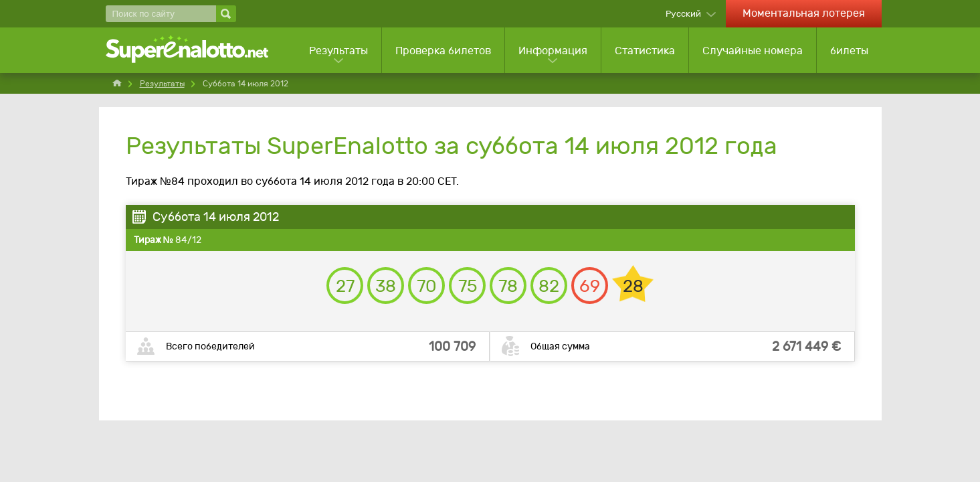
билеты (849, 51)
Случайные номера (753, 51)
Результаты (338, 51)
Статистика (645, 51)
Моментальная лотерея (804, 13)
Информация (553, 51)
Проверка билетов (443, 51)
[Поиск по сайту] (161, 14)
